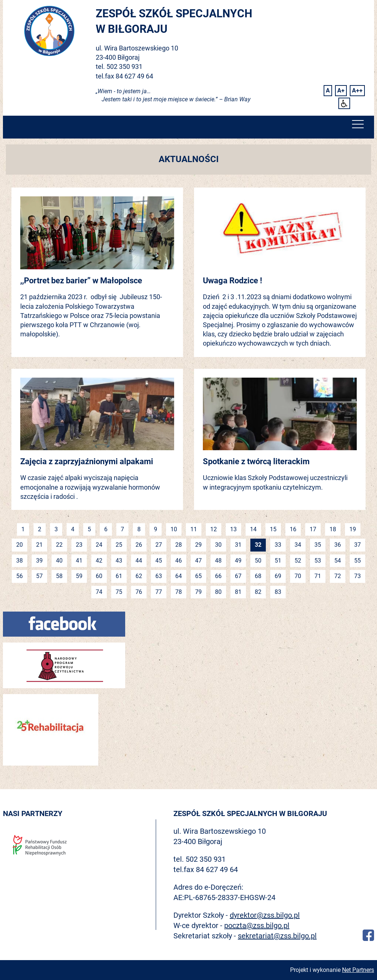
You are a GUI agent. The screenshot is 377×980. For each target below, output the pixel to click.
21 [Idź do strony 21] (39, 545)
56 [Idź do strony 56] (20, 576)
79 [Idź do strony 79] (198, 592)
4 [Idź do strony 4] (73, 529)
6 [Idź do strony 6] (106, 529)
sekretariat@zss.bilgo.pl (277, 936)
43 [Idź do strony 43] (119, 561)
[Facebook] (64, 624)
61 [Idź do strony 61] (119, 576)
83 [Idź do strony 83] (278, 592)
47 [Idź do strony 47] (198, 561)
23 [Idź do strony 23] (79, 545)
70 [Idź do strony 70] (298, 576)
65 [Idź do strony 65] (198, 576)
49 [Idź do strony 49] (238, 561)
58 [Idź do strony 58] (59, 576)
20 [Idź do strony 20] (20, 545)
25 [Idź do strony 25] (119, 545)
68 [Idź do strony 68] (258, 576)
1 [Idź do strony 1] (23, 529)
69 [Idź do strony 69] (278, 576)
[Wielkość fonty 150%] (341, 91)
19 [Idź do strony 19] (353, 529)
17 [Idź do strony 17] (313, 529)
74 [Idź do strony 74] (99, 592)
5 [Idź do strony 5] (89, 529)
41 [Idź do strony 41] (79, 561)
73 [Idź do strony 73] (357, 576)
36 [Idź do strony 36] (338, 545)
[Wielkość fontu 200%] (357, 91)
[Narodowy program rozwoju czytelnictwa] (64, 665)
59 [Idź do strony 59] (79, 576)
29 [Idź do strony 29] (198, 545)
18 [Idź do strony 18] (333, 529)
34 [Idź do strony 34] (298, 545)
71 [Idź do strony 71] (318, 576)
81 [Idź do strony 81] (238, 592)
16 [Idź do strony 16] (293, 529)
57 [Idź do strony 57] (39, 576)
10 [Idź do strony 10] (174, 529)
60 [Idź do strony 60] (99, 576)
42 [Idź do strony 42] (99, 561)
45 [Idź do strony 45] (159, 561)
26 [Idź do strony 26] (139, 545)
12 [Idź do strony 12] (214, 529)
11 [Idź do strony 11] (194, 529)
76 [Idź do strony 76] (139, 592)
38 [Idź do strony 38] (20, 561)
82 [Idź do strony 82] (258, 592)
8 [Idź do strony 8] (139, 529)
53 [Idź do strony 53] (318, 561)
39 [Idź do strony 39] (39, 561)
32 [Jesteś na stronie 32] (258, 545)
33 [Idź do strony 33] (278, 545)
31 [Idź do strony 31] (238, 545)
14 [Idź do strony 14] (253, 529)
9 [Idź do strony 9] (156, 529)
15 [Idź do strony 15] (273, 529)
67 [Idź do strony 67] (238, 576)
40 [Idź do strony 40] (59, 561)
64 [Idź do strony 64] (179, 576)
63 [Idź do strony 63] (159, 576)
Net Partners (358, 970)
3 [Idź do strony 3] (56, 529)
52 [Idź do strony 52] (298, 561)
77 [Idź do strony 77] (159, 592)
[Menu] (358, 126)
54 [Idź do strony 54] (338, 561)
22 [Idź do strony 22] (59, 545)
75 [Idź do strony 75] (119, 592)
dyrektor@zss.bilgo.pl (265, 915)
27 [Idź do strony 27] (159, 545)
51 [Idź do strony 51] (278, 561)
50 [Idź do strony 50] (258, 561)
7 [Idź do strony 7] (122, 529)
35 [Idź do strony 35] (318, 545)
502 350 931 (124, 66)
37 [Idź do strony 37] (357, 545)
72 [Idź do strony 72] (338, 576)
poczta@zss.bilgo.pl (257, 925)
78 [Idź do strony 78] (179, 592)
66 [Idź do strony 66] (218, 576)
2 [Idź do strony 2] (40, 529)
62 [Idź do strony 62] (139, 576)
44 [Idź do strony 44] (139, 561)
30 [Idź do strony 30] (218, 545)
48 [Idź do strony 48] (218, 561)
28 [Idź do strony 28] (179, 545)
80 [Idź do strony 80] (218, 592)
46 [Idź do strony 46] (179, 561)
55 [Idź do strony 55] (357, 561)
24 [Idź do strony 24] (99, 545)
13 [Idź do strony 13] (233, 529)
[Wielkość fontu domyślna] (328, 91)
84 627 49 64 (134, 76)
